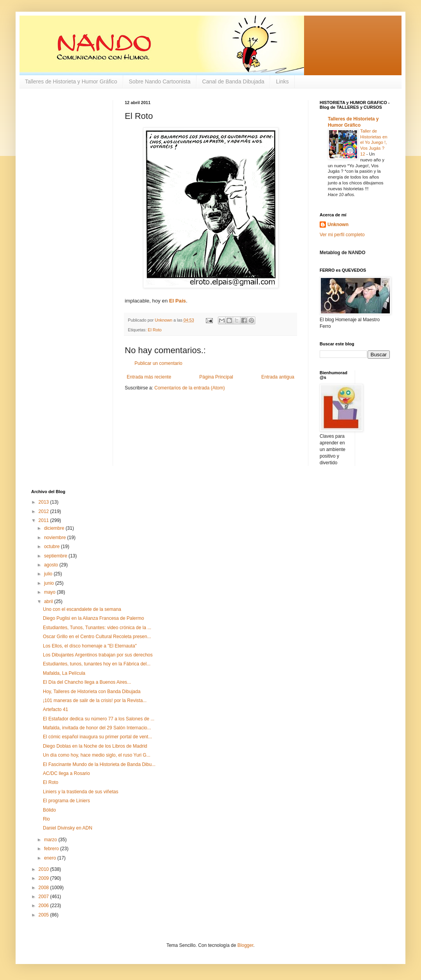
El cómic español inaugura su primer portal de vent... (97, 737)
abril (49, 601)
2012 (44, 511)
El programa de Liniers (66, 801)
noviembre (56, 538)
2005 (44, 915)
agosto (52, 565)
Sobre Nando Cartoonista (160, 81)
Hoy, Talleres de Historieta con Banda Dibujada (92, 692)
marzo (51, 840)
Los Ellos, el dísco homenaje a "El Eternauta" (90, 646)
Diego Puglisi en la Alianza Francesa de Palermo (93, 618)
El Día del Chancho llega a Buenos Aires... (87, 682)
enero (51, 858)
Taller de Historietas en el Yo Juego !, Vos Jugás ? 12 (374, 142)
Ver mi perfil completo (342, 235)
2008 (44, 888)
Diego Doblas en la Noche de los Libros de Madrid (95, 746)
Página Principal (216, 377)
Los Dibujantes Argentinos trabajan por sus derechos (98, 655)
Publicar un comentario (158, 363)
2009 (44, 878)
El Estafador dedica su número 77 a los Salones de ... (99, 719)
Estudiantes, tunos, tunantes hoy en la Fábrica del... (97, 664)
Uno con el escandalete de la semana (82, 609)
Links (282, 81)
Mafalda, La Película (64, 673)
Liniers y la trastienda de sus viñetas (80, 792)
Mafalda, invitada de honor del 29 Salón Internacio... (97, 728)
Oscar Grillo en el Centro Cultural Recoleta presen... (97, 637)
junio (50, 583)
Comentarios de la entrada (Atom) (190, 388)
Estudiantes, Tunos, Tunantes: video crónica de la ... (97, 628)
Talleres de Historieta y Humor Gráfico (71, 81)
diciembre (55, 528)
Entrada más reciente (149, 377)
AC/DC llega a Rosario (66, 773)
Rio (46, 819)
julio (49, 574)
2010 (44, 869)
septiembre (56, 556)
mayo (50, 592)
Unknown (338, 225)
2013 (44, 502)
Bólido (49, 810)
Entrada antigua (278, 377)
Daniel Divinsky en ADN (68, 828)
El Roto (155, 330)
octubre (52, 547)
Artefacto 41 (56, 709)
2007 (44, 897)
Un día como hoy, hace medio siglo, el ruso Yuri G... (97, 755)
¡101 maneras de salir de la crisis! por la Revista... (95, 701)
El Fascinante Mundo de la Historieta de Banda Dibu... (99, 764)
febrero (52, 849)
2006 (44, 906)
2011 (44, 520)
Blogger (245, 945)
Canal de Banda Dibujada (233, 81)
